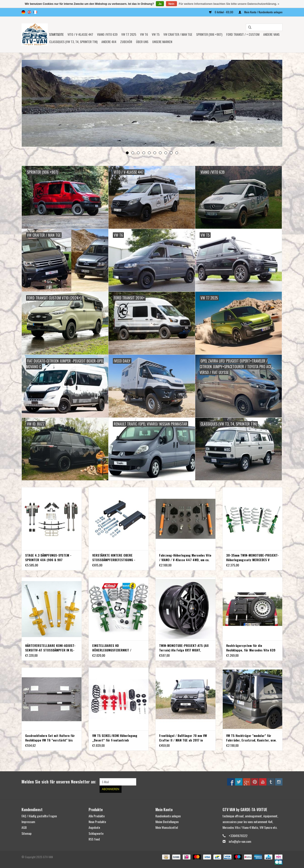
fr (35, 12)
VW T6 (144, 34)
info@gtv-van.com (240, 841)
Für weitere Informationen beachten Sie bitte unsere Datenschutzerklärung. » (229, 4)
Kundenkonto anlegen (168, 816)
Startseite (56, 34)
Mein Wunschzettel (167, 827)
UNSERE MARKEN (162, 42)
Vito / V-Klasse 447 (80, 34)
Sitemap (27, 833)
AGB (24, 827)
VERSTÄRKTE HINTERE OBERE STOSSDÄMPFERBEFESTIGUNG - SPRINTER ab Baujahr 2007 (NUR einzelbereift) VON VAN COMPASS (115, 558)
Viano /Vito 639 (107, 34)
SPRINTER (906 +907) (209, 34)
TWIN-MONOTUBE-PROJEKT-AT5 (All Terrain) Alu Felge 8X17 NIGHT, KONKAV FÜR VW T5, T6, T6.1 (184, 648)
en (29, 12)
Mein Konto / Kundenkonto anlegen (261, 12)
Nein (171, 4)
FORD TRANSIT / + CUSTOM (243, 34)
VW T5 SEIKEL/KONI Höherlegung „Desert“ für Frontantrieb (115, 738)
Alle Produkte (97, 816)
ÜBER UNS (142, 42)
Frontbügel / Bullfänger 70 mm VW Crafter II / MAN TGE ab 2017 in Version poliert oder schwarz (183, 738)
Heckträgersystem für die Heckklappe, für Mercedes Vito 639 (251, 648)
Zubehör (126, 42)
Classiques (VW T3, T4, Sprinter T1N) (73, 42)
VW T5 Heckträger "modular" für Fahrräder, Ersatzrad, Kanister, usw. (251, 738)
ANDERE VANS (271, 34)
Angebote (94, 827)
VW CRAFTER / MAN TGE (178, 34)
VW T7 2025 (129, 34)
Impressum (28, 822)
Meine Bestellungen (167, 822)
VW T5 (156, 34)
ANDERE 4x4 (109, 42)
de (23, 12)
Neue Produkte (97, 822)
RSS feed (94, 839)
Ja (160, 4)
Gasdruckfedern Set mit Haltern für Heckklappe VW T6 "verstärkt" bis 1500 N (50, 738)
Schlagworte (96, 833)
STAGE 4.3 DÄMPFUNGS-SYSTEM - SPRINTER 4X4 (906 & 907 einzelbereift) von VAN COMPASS (48, 558)
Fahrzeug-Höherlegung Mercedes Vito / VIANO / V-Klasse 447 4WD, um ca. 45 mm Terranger (185, 558)
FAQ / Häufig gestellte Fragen (39, 816)
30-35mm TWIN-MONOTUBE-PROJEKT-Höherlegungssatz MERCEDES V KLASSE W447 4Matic (252, 558)
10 (177, 153)
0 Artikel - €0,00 (221, 12)
